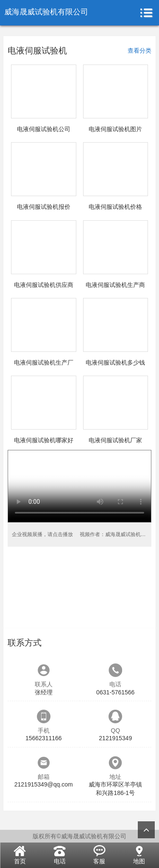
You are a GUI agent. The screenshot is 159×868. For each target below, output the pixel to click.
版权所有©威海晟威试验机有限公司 (79, 836)
